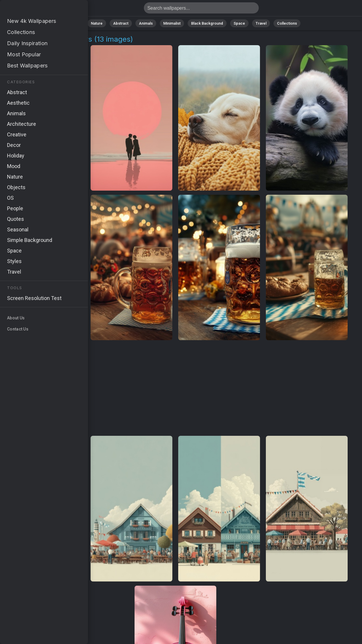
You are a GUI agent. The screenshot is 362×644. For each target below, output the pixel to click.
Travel (261, 23)
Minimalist (172, 23)
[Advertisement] (175, 388)
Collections (287, 23)
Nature (97, 23)
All (78, 23)
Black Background (207, 23)
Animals (146, 23)
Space (239, 23)
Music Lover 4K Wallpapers (35, 10)
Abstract (121, 23)
